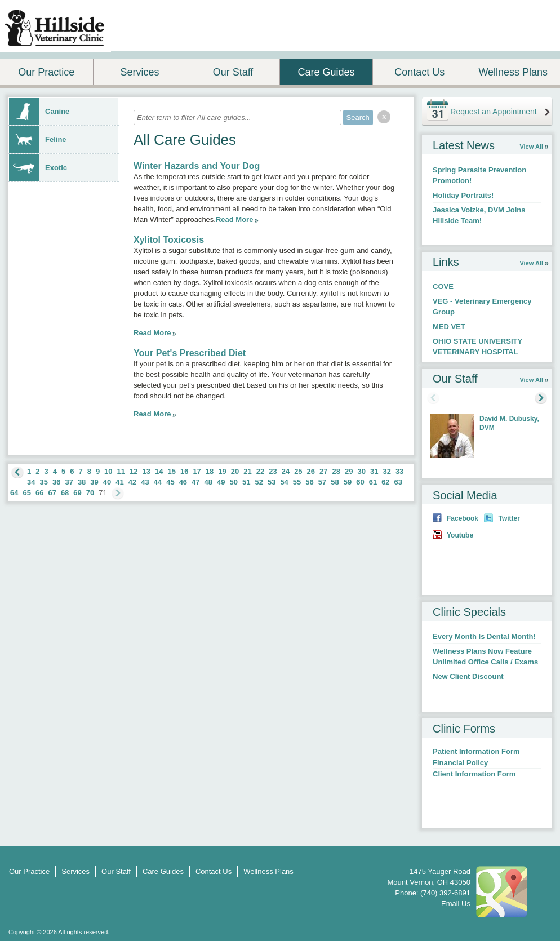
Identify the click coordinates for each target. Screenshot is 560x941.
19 (222, 471)
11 (121, 471)
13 (146, 471)
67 (52, 493)
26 (311, 471)
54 (284, 482)
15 (171, 471)
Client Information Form (474, 774)
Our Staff (233, 72)
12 (134, 471)
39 (94, 482)
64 (14, 493)
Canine (39, 111)
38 (82, 482)
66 (39, 493)
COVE (443, 287)
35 (43, 482)
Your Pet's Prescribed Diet (190, 353)
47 (195, 482)
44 (158, 482)
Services (139, 72)
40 (107, 482)
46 (183, 482)
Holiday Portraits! (463, 195)
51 (246, 482)
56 (309, 482)
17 (197, 471)
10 (108, 471)
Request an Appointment (493, 112)
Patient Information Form (476, 751)
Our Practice (46, 72)
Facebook (463, 518)
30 (361, 471)
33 (399, 471)
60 (360, 482)
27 (323, 471)
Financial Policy (460, 763)
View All (531, 147)
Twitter (509, 518)
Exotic (38, 168)
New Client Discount (468, 676)
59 (348, 482)
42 (132, 482)
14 (159, 471)
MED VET (449, 327)
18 (210, 471)
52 (259, 482)
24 (286, 471)
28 (336, 471)
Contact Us (419, 72)
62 (385, 482)
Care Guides (326, 72)
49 (221, 482)
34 (31, 482)
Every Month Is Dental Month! (484, 636)
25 (298, 471)
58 (335, 482)
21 (247, 471)
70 (90, 493)
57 (322, 482)
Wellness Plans (513, 72)
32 (386, 471)
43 (145, 482)
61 (373, 482)
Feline (38, 139)
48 (208, 482)
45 (170, 482)
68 (65, 493)
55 (297, 482)
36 (56, 482)
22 (260, 471)
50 (234, 482)
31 (374, 471)
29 (349, 471)
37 (69, 482)
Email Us (456, 904)
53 (272, 482)
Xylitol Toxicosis (169, 240)
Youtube (460, 535)
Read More (234, 219)
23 (273, 471)
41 (119, 482)
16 (184, 471)
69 (77, 493)
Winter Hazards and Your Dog (197, 166)
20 (235, 471)
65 (26, 493)
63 (398, 482)
